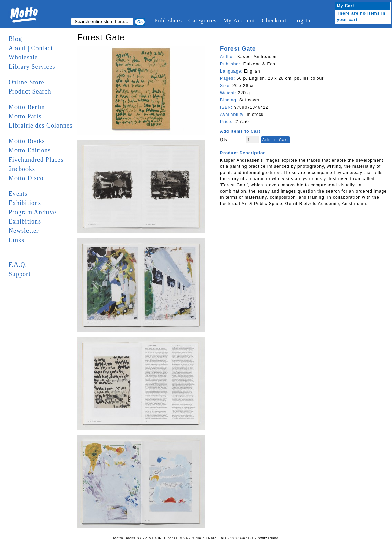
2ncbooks (22, 169)
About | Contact (31, 48)
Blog (15, 39)
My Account (239, 20)
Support (20, 274)
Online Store (26, 82)
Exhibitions (25, 203)
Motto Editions (30, 150)
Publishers (168, 20)
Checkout (274, 20)
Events (18, 194)
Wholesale (23, 57)
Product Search (30, 91)
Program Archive (32, 212)
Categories (203, 20)
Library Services (32, 67)
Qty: (225, 140)
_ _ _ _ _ (21, 249)
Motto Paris (25, 116)
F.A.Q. (18, 265)
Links (17, 240)
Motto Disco (26, 178)
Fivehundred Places (36, 160)
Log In (302, 20)
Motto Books (27, 141)
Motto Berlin (27, 107)
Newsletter (24, 231)
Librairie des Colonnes (41, 126)
